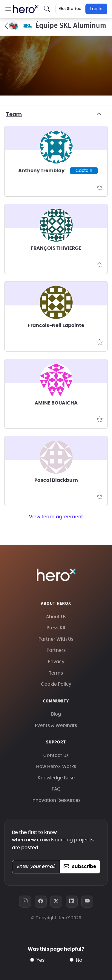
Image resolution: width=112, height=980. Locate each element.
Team (56, 115)
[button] (8, 9)
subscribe (80, 867)
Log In (96, 9)
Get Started (70, 9)
